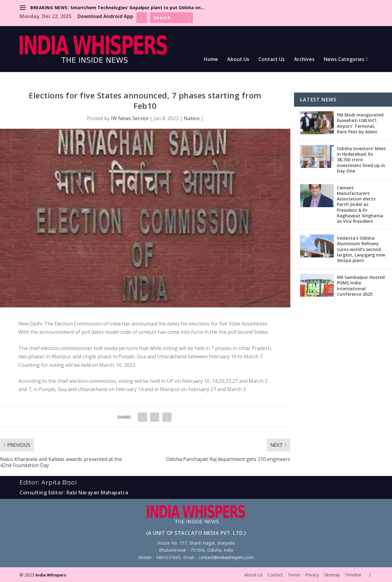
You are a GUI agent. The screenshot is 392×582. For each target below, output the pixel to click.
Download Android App (105, 16)
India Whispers (51, 575)
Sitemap (332, 575)
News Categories (344, 60)
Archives (304, 60)
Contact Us (272, 60)
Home (211, 60)
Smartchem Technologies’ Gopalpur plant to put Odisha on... (137, 8)
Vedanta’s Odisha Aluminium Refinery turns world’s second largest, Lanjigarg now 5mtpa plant (361, 249)
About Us (238, 60)
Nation (192, 118)
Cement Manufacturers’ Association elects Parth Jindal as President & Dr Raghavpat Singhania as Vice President (360, 204)
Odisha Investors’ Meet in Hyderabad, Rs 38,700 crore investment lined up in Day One (361, 160)
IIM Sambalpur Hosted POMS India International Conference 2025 (361, 286)
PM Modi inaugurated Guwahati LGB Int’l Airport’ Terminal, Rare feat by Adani (360, 123)
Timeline (353, 575)
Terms (294, 575)
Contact (275, 575)
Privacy (312, 575)
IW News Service (130, 118)
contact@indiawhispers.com (226, 557)
